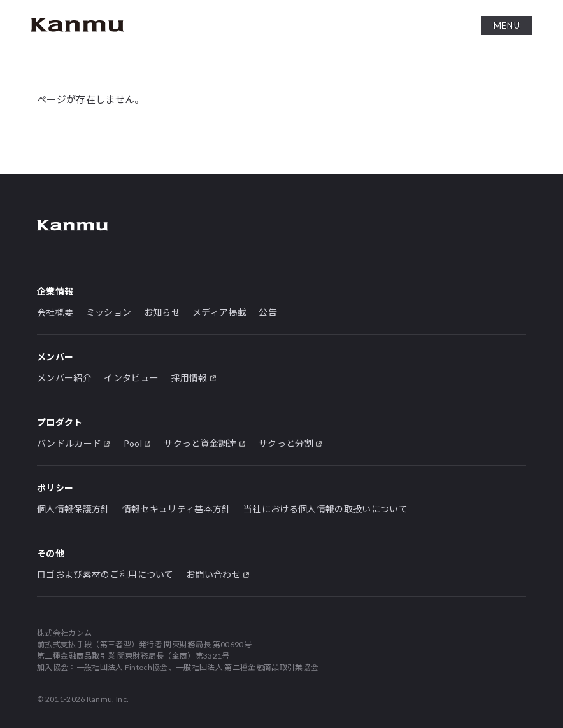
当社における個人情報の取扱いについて (325, 509)
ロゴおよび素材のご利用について (105, 574)
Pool (133, 443)
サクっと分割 (286, 443)
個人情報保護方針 (74, 509)
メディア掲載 (219, 312)
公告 (268, 312)
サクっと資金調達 (200, 443)
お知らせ (162, 312)
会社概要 (55, 312)
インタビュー (131, 378)
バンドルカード (69, 443)
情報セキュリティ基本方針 (177, 509)
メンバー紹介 (64, 378)
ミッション (109, 312)
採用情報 (189, 378)
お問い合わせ (213, 574)
